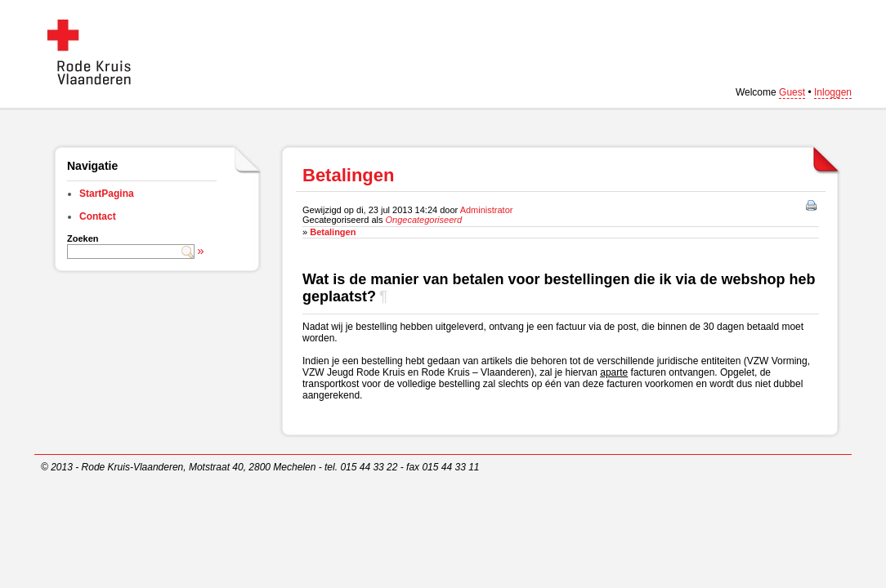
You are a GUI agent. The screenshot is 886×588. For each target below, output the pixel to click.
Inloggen (833, 92)
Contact (98, 216)
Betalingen (333, 232)
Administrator (487, 210)
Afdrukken (812, 207)
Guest (792, 92)
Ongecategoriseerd (424, 220)
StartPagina (107, 194)
